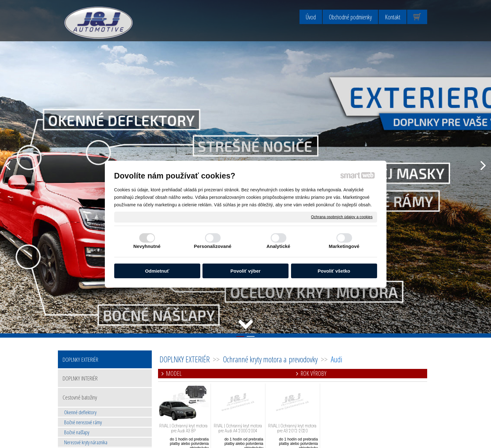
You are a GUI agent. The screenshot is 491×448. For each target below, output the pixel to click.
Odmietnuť (157, 271)
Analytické (278, 246)
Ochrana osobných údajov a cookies (342, 217)
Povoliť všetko (334, 271)
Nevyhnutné (147, 246)
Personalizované (213, 246)
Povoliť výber (245, 271)
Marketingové (344, 246)
